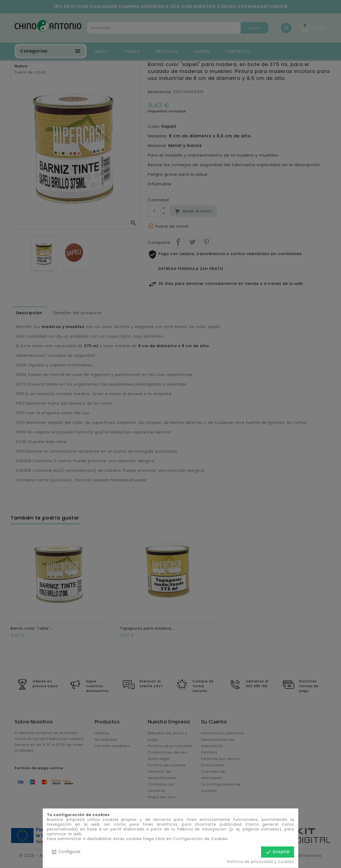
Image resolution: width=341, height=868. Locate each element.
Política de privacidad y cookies (261, 862)
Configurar (66, 852)
